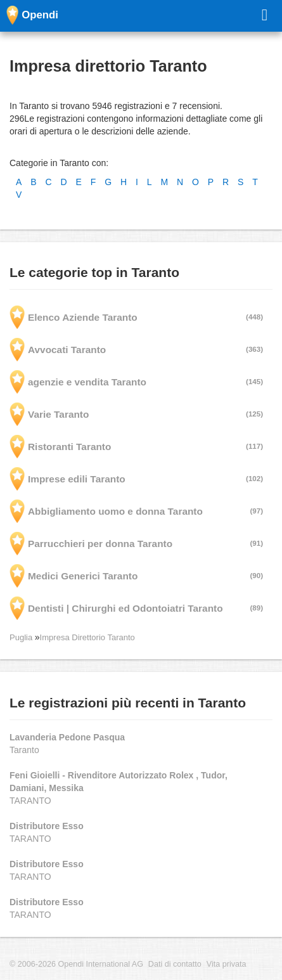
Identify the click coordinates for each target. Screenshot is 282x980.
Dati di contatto (175, 964)
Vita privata (227, 964)
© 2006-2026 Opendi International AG (76, 964)
